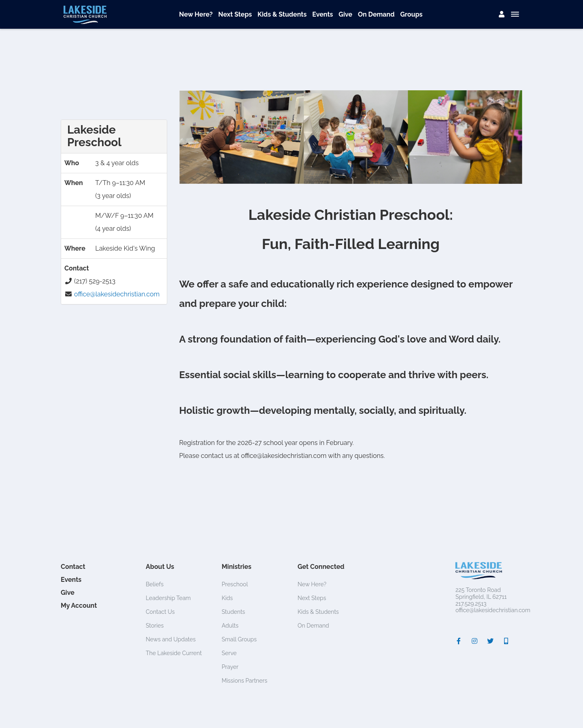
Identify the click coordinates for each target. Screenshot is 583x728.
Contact (73, 567)
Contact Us (160, 612)
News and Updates (171, 639)
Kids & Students (282, 14)
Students (234, 612)
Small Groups (239, 639)
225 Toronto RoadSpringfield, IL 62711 (481, 593)
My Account (79, 606)
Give (345, 14)
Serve (229, 653)
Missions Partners (245, 681)
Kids (228, 598)
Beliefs (155, 584)
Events (322, 14)
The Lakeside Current (174, 653)
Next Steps (235, 14)
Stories (155, 626)
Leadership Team (168, 598)
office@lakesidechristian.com (117, 294)
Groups (411, 14)
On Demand (376, 14)
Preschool (235, 584)
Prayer (230, 667)
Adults (230, 626)
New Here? (196, 14)
